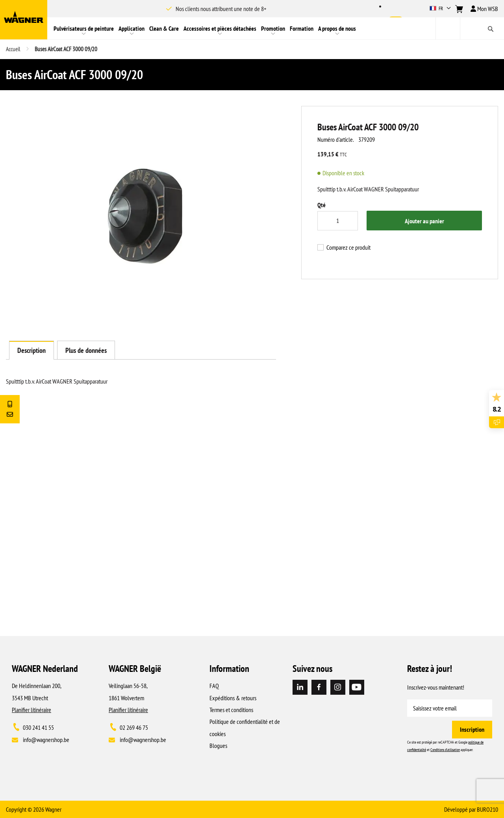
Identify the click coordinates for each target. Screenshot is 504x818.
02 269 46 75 (134, 727)
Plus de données (86, 350)
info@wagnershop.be (46, 740)
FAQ (214, 686)
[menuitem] (84, 28)
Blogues (218, 746)
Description (31, 350)
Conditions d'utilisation (445, 750)
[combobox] (470, 28)
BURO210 (487, 809)
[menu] (241, 28)
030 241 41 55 (38, 727)
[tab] (31, 350)
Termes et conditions (231, 710)
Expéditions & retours (233, 698)
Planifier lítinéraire (31, 710)
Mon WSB (484, 9)
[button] (441, 9)
